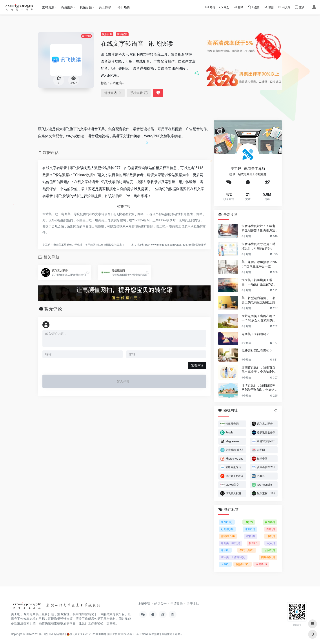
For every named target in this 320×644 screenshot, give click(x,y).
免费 (227, 522)
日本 (271, 536)
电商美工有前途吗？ (255, 334)
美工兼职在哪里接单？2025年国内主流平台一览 (260, 264)
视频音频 (86, 7)
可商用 (227, 529)
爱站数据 (62, 175)
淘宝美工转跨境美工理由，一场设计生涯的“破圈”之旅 (260, 282)
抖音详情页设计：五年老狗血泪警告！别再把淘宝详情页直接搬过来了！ (258, 228)
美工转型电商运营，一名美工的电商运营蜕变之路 (258, 300)
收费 (270, 522)
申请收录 (177, 604)
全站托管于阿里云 (172, 634)
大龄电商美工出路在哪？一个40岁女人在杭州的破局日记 (259, 318)
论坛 (225, 550)
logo (271, 543)
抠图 (253, 543)
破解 (250, 536)
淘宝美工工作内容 (233, 557)
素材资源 (48, 7)
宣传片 (261, 564)
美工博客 (105, 7)
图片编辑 (268, 557)
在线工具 (246, 550)
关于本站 (193, 604)
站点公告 (160, 604)
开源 (250, 529)
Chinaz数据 (84, 175)
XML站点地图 (57, 634)
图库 (271, 529)
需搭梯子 (228, 536)
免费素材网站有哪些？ (257, 350)
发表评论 (197, 365)
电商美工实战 (230, 543)
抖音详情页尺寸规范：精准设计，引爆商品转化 (258, 246)
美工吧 (43, 634)
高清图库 (67, 7)
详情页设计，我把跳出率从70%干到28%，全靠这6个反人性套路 (259, 388)
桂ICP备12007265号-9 (121, 634)
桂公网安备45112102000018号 (86, 634)
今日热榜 (124, 7)
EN (249, 522)
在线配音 (122, 34)
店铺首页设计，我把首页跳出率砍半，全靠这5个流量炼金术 (259, 370)
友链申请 (144, 604)
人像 (225, 564)
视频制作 (243, 564)
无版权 (269, 550)
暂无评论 (53, 309)
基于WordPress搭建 (148, 634)
